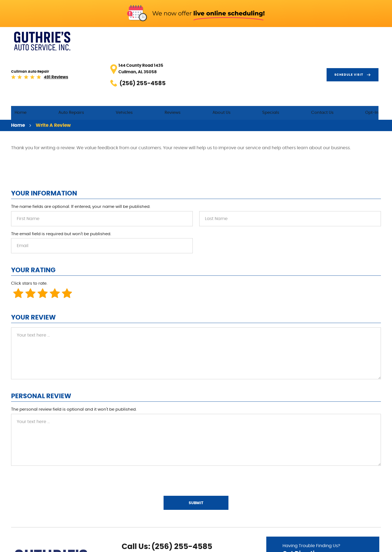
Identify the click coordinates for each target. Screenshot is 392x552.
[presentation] (52, 427)
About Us (248, 57)
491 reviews (119, 42)
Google (134, 526)
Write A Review (53, 72)
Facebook (125, 526)
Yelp (143, 526)
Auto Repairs (122, 57)
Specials (289, 57)
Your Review (33, 264)
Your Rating (33, 217)
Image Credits (329, 545)
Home (80, 57)
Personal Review (41, 342)
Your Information (44, 139)
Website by (364, 545)
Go (354, 512)
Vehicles (167, 57)
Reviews (207, 57)
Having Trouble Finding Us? (323, 497)
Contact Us (333, 57)
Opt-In (374, 57)
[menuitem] (80, 57)
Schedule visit (351, 39)
